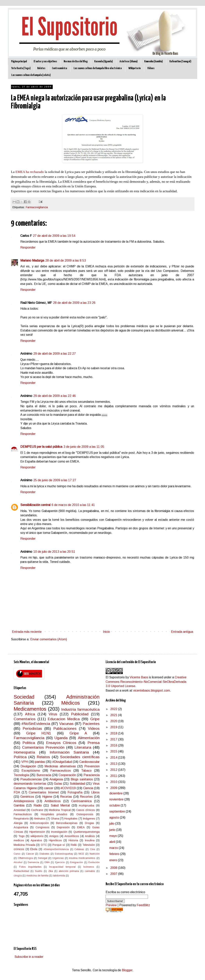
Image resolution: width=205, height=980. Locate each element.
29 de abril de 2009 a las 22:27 (55, 354)
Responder (28, 247)
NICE (81, 854)
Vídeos (151, 68)
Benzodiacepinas (67, 823)
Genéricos (27, 797)
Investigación (59, 832)
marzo (114, 848)
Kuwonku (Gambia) (154, 61)
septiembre (118, 811)
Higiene (47, 797)
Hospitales (71, 819)
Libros (95, 792)
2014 (114, 757)
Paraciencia (92, 775)
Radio (38, 805)
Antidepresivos (24, 801)
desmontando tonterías (30, 784)
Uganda (61, 738)
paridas (40, 762)
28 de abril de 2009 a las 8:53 (66, 260)
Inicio (106, 632)
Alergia (18, 823)
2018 (114, 733)
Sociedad (24, 697)
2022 (114, 709)
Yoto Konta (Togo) (21, 68)
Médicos (71, 703)
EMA (47, 862)
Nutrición (95, 854)
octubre (115, 805)
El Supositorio (115, 677)
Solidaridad (77, 784)
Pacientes (91, 724)
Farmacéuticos (23, 814)
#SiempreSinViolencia (56, 849)
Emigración (77, 862)
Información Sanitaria (69, 752)
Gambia (19, 805)
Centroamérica (59, 68)
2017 (114, 739)
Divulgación (28, 766)
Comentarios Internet (44, 792)
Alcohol (18, 862)
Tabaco (86, 771)
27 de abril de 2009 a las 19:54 (54, 236)
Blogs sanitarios (82, 779)
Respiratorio (21, 819)
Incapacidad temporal (62, 867)
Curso (17, 854)
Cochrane (37, 810)
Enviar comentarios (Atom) (49, 639)
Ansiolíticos (72, 836)
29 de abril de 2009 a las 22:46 (55, 396)
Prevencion (92, 766)
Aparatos (36, 840)
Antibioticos (53, 801)
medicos (19, 840)
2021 (114, 715)
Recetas (66, 797)
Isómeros (89, 867)
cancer (49, 788)
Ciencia (88, 788)
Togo (21, 836)
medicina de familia (37, 876)
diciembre (116, 793)
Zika (51, 871)
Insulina (90, 840)
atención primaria (69, 871)
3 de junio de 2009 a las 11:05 (84, 447)
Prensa (94, 743)
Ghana (55, 819)
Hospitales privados (54, 814)
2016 (114, 745)
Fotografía (75, 792)
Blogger (127, 970)
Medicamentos (30, 709)
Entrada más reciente (27, 632)
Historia (73, 840)
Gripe (95, 719)
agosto (115, 817)
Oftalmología (25, 858)
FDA (17, 792)
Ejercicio (60, 862)
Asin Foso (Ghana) (129, 61)
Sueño (39, 871)
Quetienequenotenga (86, 832)
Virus (53, 714)
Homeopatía (24, 752)
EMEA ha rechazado (30, 172)
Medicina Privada (24, 845)
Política (20, 757)
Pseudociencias (31, 779)
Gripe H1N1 (39, 733)
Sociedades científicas (80, 757)
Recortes (86, 797)
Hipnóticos (55, 840)
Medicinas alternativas (60, 766)
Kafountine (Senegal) (180, 61)
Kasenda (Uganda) (104, 61)
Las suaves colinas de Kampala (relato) (31, 75)
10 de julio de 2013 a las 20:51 (54, 552)
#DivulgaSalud (62, 762)
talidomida (59, 876)
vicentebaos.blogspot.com (152, 690)
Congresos (42, 827)
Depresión (63, 827)
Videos (94, 728)
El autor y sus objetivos (45, 61)
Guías (58, 784)
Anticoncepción (39, 823)
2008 (114, 868)
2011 (114, 776)
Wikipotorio (135, 68)
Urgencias (58, 858)
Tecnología (21, 775)
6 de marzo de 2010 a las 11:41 (73, 505)
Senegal (43, 858)
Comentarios (25, 719)
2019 (114, 727)
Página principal (19, 61)
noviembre (117, 799)
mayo (114, 836)
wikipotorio (37, 836)
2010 (114, 782)
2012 (114, 770)
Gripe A (78, 733)
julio (112, 824)
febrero (115, 854)
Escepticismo (31, 771)
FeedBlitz (143, 905)
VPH (25, 762)
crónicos (19, 849)
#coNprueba (86, 806)
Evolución (94, 862)
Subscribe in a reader (29, 957)
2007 (114, 874)
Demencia (33, 862)
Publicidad (80, 714)
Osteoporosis (85, 814)
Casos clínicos (86, 810)
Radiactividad (21, 871)
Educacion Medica (64, 719)
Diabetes (44, 854)
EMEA (81, 827)
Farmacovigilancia (37, 207)
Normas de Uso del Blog (76, 61)
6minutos (40, 819)
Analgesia (56, 779)
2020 (114, 721)
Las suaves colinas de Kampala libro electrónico (98, 68)
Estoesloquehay (64, 854)
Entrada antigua (182, 632)
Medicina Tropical (60, 810)
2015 (114, 751)
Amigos (54, 836)
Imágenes (89, 819)
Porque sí (59, 845)
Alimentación (89, 738)
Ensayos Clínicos (61, 743)
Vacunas (66, 724)
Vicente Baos (139, 677)
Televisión (89, 845)
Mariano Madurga (32, 260)
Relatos (41, 68)
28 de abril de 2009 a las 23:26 (74, 303)
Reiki (74, 845)
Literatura (83, 747)
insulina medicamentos (82, 858)
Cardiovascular (89, 762)
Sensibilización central (35, 505)
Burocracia (44, 775)
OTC (44, 845)
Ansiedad (20, 810)
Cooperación (67, 775)
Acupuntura (21, 827)
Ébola (34, 849)
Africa (30, 714)
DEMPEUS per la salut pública (41, 447)
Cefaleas (79, 849)
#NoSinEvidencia (36, 724)
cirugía (18, 876)
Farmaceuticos (61, 771)
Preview (111, 905)
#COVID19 (68, 788)
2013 (114, 764)
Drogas (90, 823)
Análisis (90, 836)
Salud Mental (60, 805)
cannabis (90, 871)
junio (113, 830)
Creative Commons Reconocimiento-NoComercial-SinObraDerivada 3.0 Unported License (146, 682)
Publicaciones (65, 728)
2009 (114, 788)
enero (114, 860)
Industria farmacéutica (80, 709)
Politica (29, 743)
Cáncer (30, 854)
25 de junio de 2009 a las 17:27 (55, 480)
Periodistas (32, 728)
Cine (93, 849)
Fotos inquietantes (30, 867)
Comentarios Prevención (43, 747)
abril (113, 842)
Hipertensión (37, 832)
